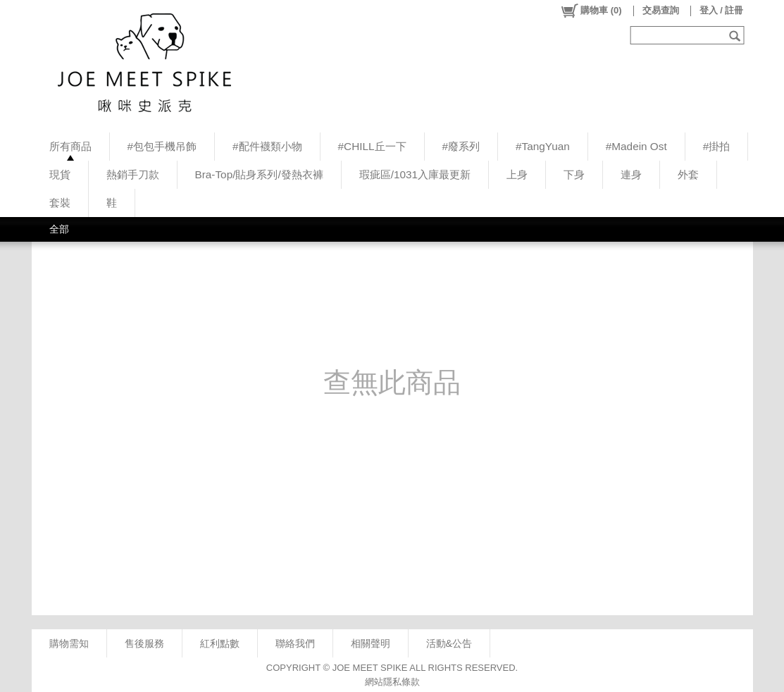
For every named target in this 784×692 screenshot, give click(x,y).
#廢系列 (461, 146)
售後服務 (144, 643)
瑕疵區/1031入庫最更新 (415, 174)
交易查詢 (661, 10)
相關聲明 (371, 643)
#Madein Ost (636, 146)
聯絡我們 (295, 643)
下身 (574, 174)
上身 (517, 174)
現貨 (60, 174)
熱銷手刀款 (133, 174)
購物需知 (69, 643)
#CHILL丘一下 (372, 146)
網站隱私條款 (392, 682)
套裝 (60, 203)
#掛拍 (717, 146)
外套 (688, 174)
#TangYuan (543, 146)
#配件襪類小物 (267, 146)
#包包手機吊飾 (162, 146)
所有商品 (70, 146)
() (591, 11)
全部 (59, 229)
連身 (631, 174)
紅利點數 (220, 643)
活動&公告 (449, 643)
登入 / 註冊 (722, 10)
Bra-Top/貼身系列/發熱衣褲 (259, 174)
